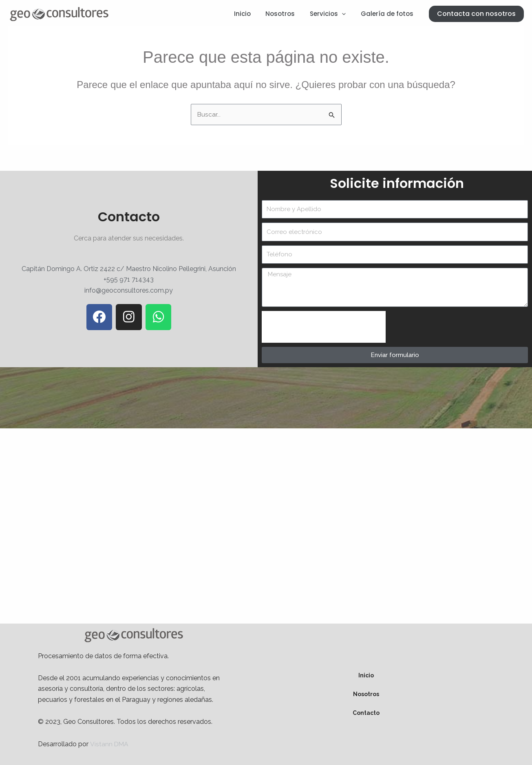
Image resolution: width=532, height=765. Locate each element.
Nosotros (287, 14)
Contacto (366, 713)
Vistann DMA (110, 744)
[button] (476, 14)
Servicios (332, 14)
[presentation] (324, 327)
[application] (346, 14)
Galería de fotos (388, 14)
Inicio (252, 14)
